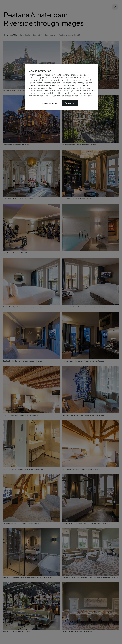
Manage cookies (49, 103)
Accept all (70, 103)
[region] (62, 87)
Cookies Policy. (86, 96)
